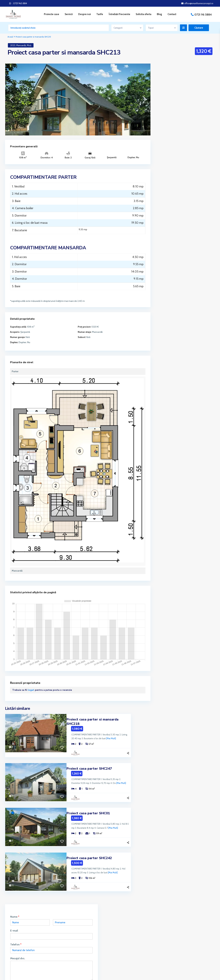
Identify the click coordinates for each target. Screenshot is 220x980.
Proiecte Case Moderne (173, 231)
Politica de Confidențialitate (183, 950)
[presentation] (11, 99)
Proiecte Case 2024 (171, 178)
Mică (29, 45)
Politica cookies (177, 945)
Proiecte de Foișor (170, 246)
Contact (172, 14)
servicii (17, 932)
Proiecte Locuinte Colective (175, 269)
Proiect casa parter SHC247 (89, 763)
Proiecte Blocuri (169, 171)
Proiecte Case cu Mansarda (175, 193)
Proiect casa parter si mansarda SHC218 (99, 719)
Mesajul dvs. (168, 117)
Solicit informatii (172, 146)
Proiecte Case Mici (170, 216)
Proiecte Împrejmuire (172, 261)
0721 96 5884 (203, 15)
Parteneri (173, 925)
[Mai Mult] (89, 734)
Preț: (163, 355)
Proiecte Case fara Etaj (173, 208)
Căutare (185, 370)
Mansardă (21, 45)
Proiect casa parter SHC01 (88, 808)
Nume (165, 76)
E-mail (165, 90)
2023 (13, 45)
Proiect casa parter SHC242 (89, 852)
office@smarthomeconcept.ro (131, 939)
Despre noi (85, 14)
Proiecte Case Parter (172, 238)
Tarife (100, 14)
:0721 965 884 (20, 3)
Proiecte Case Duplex (172, 201)
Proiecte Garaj (168, 253)
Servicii (172, 940)
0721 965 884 (124, 934)
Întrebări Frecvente (119, 14)
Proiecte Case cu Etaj (172, 186)
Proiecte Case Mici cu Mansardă (177, 223)
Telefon (166, 104)
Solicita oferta (144, 14)
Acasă (10, 37)
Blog (159, 14)
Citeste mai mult (16, 946)
